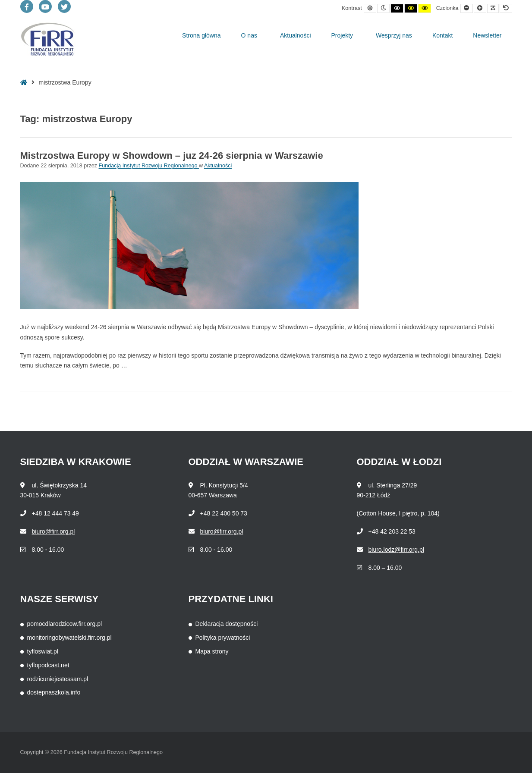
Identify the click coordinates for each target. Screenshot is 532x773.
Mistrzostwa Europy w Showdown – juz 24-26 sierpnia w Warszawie (172, 156)
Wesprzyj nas (394, 35)
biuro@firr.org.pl (54, 531)
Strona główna (201, 35)
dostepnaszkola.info (54, 692)
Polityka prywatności (223, 638)
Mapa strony (212, 651)
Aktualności (296, 35)
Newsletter (487, 35)
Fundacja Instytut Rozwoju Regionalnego (149, 166)
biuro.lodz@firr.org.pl (396, 550)
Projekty (342, 35)
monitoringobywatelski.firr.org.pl (69, 638)
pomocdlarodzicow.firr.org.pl (65, 624)
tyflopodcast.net (48, 665)
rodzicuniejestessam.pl (58, 679)
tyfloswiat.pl (43, 651)
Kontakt (442, 35)
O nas (249, 35)
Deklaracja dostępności (227, 624)
